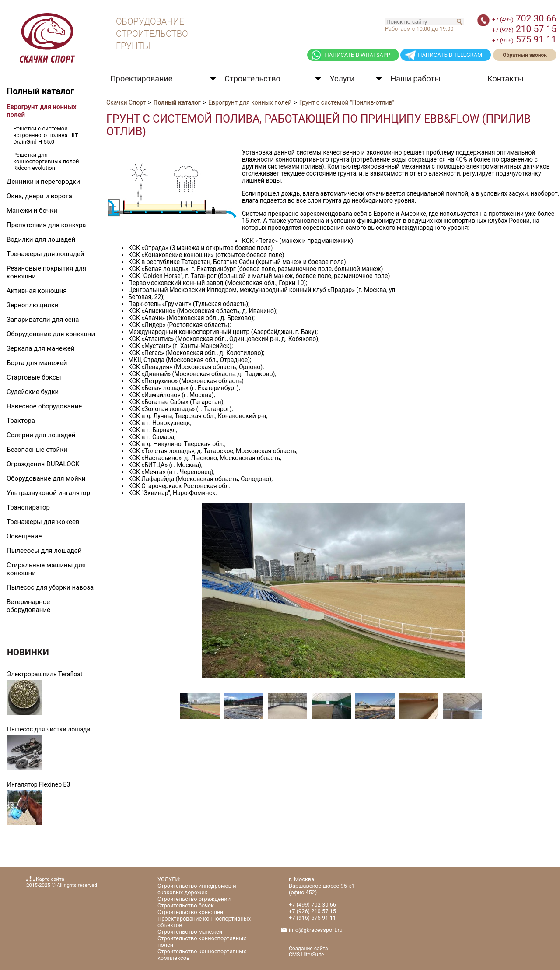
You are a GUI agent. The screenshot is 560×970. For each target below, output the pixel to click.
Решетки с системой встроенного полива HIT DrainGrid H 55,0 (45, 135)
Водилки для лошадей (41, 239)
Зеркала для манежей (41, 348)
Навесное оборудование (44, 406)
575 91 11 (524, 39)
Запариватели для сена (43, 320)
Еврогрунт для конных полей (250, 102)
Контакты (506, 79)
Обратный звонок (525, 55)
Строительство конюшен (190, 912)
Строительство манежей (190, 932)
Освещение (24, 536)
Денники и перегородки (43, 182)
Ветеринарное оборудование (28, 606)
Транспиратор (28, 507)
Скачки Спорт (126, 102)
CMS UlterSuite (306, 955)
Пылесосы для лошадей (44, 551)
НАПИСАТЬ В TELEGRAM (450, 55)
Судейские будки (33, 392)
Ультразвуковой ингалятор (48, 493)
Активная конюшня (37, 291)
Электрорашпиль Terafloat (45, 674)
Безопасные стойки (37, 450)
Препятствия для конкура (46, 225)
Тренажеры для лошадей (45, 254)
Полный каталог (40, 91)
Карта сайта (50, 879)
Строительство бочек (186, 905)
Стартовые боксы (34, 377)
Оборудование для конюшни (51, 334)
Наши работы (415, 79)
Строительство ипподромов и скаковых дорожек (197, 889)
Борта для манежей (37, 363)
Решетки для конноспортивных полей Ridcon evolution (46, 161)
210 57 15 (524, 29)
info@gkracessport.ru (316, 930)
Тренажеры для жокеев (43, 522)
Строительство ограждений (194, 899)
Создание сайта (308, 949)
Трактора (21, 421)
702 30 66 (524, 18)
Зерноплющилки (33, 305)
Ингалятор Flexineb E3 (38, 784)
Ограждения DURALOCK (43, 464)
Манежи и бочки (32, 211)
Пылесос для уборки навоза (50, 587)
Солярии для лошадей (41, 435)
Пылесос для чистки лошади (49, 729)
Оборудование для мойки (46, 478)
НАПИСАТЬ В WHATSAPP (357, 55)
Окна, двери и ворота (39, 196)
